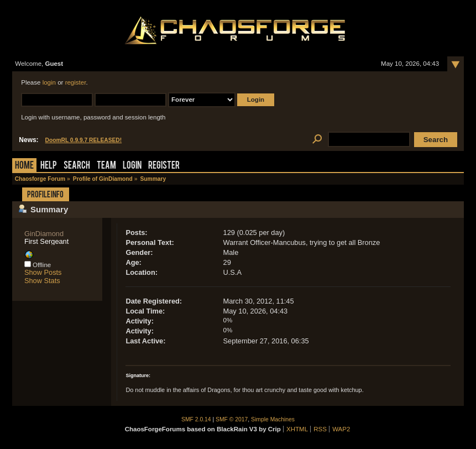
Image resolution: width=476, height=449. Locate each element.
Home (24, 166)
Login (132, 166)
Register (164, 166)
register (76, 82)
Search (77, 166)
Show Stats (42, 281)
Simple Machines (273, 419)
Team (106, 166)
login (49, 82)
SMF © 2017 (232, 419)
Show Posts (43, 272)
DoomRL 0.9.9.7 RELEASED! (84, 140)
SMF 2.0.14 (196, 419)
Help (49, 166)
